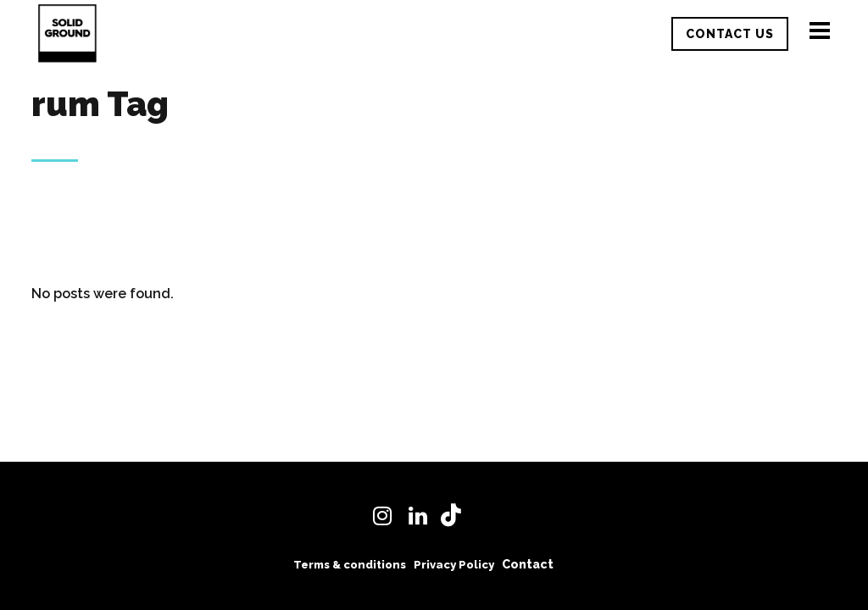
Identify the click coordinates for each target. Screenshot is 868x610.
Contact (528, 564)
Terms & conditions (350, 565)
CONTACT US (730, 34)
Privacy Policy (454, 565)
